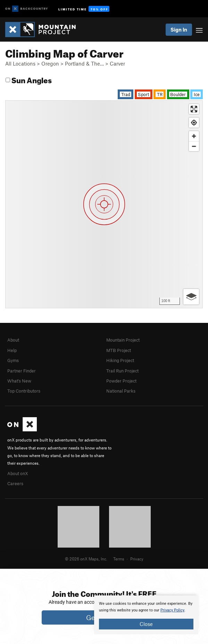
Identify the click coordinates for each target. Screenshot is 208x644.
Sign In (179, 29)
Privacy (137, 559)
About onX (18, 473)
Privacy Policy (172, 610)
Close (146, 624)
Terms (119, 559)
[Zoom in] (194, 136)
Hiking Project (120, 360)
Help (12, 350)
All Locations (20, 63)
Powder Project (121, 381)
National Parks (121, 391)
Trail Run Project (122, 371)
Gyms (13, 360)
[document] (146, 615)
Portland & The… (84, 63)
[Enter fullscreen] (194, 109)
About (13, 340)
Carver (117, 63)
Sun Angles (29, 79)
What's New (19, 381)
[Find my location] (194, 123)
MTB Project (119, 350)
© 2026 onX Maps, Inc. (86, 559)
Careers (15, 483)
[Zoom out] (194, 146)
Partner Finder (22, 371)
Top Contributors (24, 391)
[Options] (191, 297)
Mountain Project (123, 340)
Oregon (50, 63)
